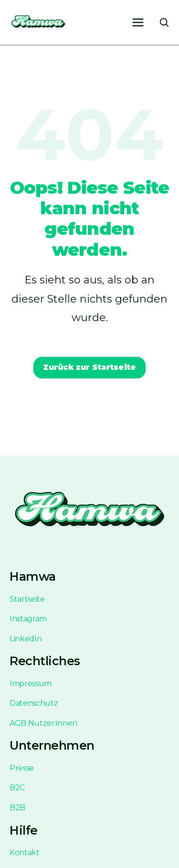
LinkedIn (26, 639)
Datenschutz (34, 703)
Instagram (28, 619)
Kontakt (25, 852)
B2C (17, 788)
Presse (22, 768)
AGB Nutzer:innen (43, 723)
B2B (17, 808)
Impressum (31, 684)
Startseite (27, 599)
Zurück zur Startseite (89, 367)
